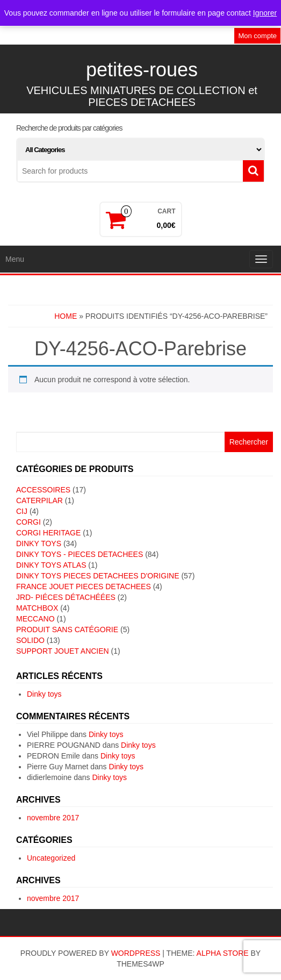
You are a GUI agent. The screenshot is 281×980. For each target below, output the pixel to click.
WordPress (136, 953)
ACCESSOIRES (43, 490)
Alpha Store (223, 953)
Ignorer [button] (265, 13)
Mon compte (257, 36)
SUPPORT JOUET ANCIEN (63, 651)
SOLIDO (30, 640)
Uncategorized (51, 858)
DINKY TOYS (39, 543)
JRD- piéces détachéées (66, 597)
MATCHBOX (37, 608)
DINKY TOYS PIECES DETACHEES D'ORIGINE (98, 576)
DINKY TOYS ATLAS (51, 565)
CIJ (22, 511)
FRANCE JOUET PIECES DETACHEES (84, 586)
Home (66, 316)
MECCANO (35, 619)
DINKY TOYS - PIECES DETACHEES (80, 554)
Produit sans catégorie (67, 630)
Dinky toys (44, 694)
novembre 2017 (53, 818)
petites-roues (142, 70)
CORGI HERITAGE (48, 533)
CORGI (28, 522)
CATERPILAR (39, 500)
